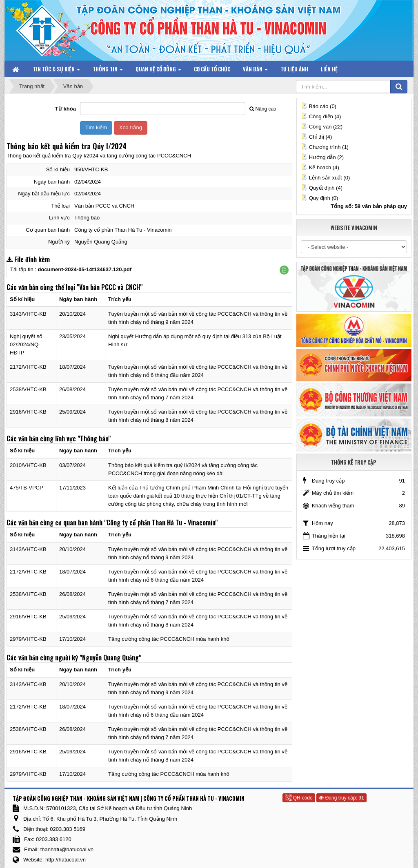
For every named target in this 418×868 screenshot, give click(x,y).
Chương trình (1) (325, 147)
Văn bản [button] (255, 71)
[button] (284, 270)
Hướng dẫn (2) (322, 157)
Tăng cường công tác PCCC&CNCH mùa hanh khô (169, 639)
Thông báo (87, 218)
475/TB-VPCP (27, 488)
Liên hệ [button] (329, 69)
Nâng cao (263, 109)
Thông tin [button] (108, 71)
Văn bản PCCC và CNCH (104, 206)
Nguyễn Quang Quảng (101, 242)
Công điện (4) (321, 116)
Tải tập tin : (71, 269)
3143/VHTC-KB (28, 314)
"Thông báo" (94, 438)
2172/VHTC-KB (28, 367)
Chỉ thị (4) (317, 137)
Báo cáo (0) (319, 106)
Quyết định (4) (322, 188)
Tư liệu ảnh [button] (294, 69)
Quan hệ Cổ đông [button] (158, 71)
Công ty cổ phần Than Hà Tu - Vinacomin (123, 230)
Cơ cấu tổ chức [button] (212, 69)
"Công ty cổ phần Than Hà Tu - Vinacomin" (161, 523)
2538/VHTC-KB (28, 389)
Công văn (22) (322, 127)
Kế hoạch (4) (320, 167)
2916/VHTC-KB (28, 412)
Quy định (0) (320, 198)
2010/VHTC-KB (28, 465)
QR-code (299, 798)
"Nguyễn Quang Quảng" (110, 658)
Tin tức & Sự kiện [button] (57, 71)
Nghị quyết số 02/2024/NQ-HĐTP (26, 344)
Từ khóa (66, 109)
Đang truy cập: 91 (341, 798)
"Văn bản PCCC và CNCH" (110, 287)
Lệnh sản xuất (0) (326, 178)
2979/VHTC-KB (28, 639)
